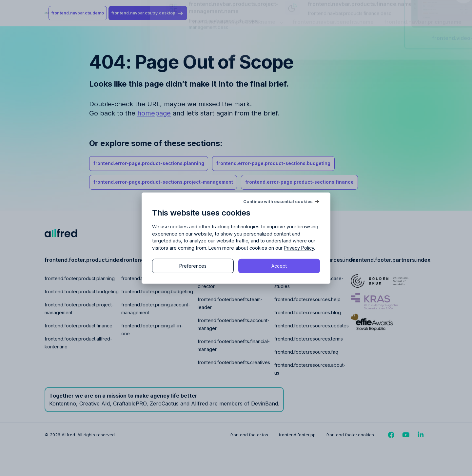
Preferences (193, 266)
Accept (279, 266)
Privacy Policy (299, 248)
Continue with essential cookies (278, 201)
